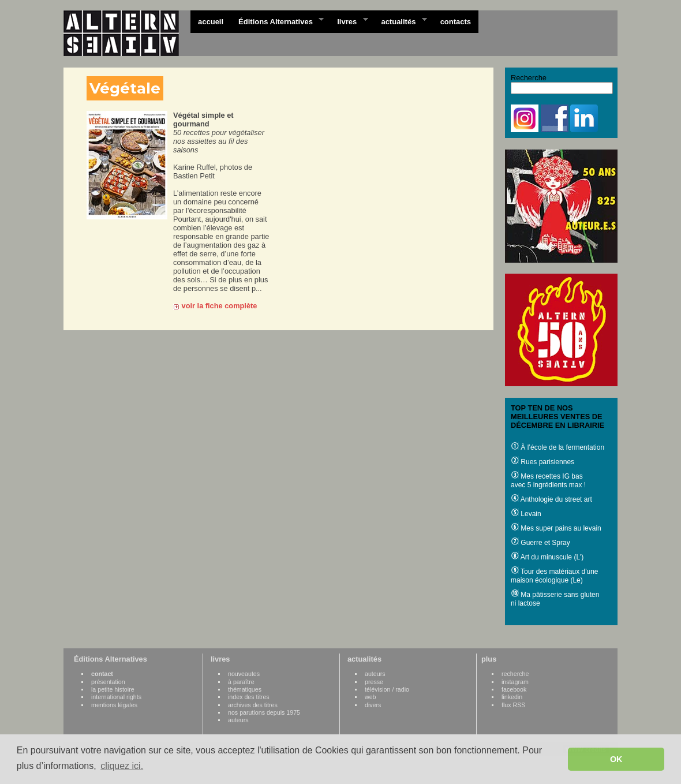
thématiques (245, 689)
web (371, 697)
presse (374, 682)
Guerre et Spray (540, 543)
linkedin (512, 697)
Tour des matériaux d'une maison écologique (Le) (554, 576)
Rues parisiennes (542, 462)
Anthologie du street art (551, 499)
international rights (116, 697)
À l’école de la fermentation (557, 447)
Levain (526, 514)
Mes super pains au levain (556, 528)
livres (349, 21)
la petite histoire (113, 689)
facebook (514, 689)
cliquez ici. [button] (122, 766)
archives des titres (253, 705)
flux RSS (513, 705)
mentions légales (114, 705)
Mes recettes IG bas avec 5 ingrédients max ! (548, 481)
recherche (515, 674)
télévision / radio (387, 689)
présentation (108, 682)
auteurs (238, 720)
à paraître (241, 682)
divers (373, 705)
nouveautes (244, 674)
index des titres (249, 697)
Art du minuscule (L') (547, 557)
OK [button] (616, 759)
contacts (456, 22)
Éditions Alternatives (277, 21)
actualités (400, 21)
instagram (515, 682)
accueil (211, 22)
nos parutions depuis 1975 (264, 712)
